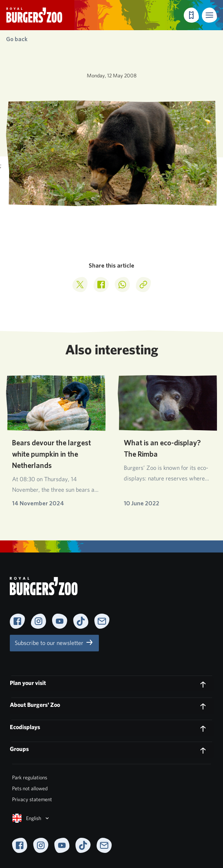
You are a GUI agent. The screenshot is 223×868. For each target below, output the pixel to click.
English (31, 818)
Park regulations (30, 777)
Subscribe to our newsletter (54, 642)
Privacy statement (32, 799)
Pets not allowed (30, 788)
